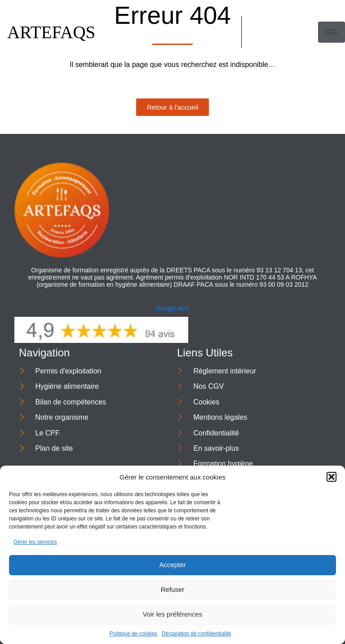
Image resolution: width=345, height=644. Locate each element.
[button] (332, 477)
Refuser (173, 589)
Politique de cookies (134, 634)
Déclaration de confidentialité (196, 634)
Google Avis (172, 308)
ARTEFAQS (51, 32)
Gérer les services (35, 542)
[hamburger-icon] (332, 32)
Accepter (172, 565)
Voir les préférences (173, 614)
